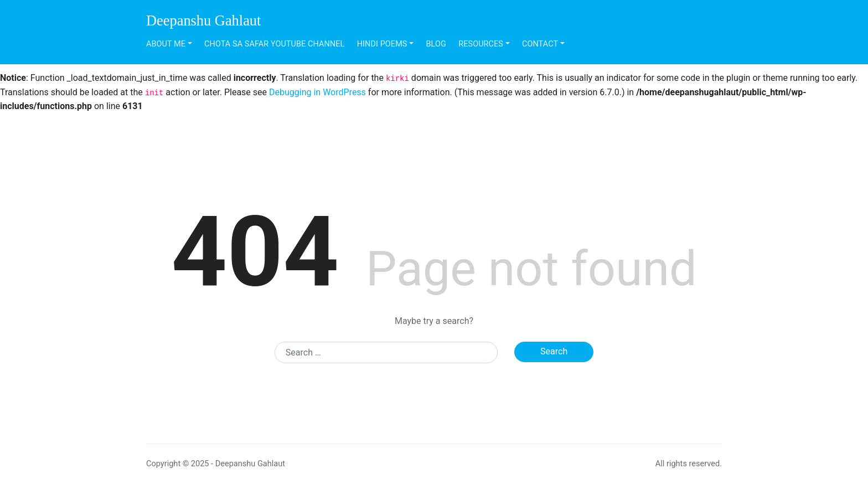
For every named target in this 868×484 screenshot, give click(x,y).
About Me (166, 44)
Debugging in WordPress (317, 92)
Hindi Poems (382, 44)
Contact (540, 44)
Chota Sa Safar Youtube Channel (274, 44)
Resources (481, 44)
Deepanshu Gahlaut (203, 20)
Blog (436, 44)
